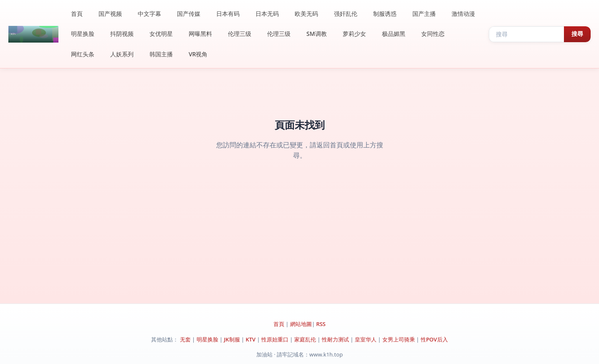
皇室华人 (366, 339)
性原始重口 (275, 339)
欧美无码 (306, 14)
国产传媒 (189, 14)
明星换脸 (83, 34)
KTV (251, 339)
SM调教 (317, 34)
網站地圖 (301, 324)
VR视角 (198, 54)
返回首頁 (330, 145)
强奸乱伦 (346, 14)
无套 (185, 339)
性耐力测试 (335, 339)
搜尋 (577, 34)
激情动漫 (463, 14)
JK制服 (232, 339)
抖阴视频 (122, 34)
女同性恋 (433, 34)
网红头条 (83, 54)
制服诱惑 (385, 14)
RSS (321, 324)
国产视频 (110, 14)
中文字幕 (149, 14)
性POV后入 (434, 339)
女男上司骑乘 (399, 339)
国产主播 (424, 14)
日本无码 (267, 14)
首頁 (77, 14)
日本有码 (228, 14)
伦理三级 (240, 34)
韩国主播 (161, 54)
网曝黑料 (200, 34)
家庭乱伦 (305, 339)
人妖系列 (122, 54)
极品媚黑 (394, 34)
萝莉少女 (354, 34)
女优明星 (161, 34)
